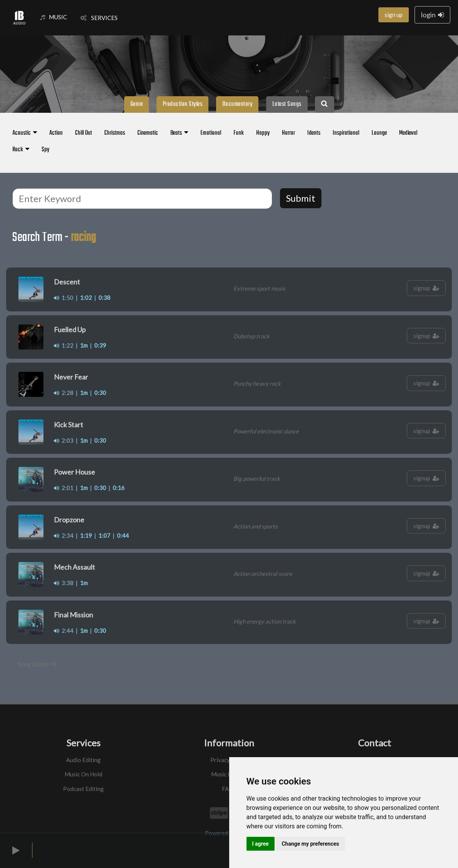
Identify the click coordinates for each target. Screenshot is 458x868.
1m (84, 345)
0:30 (100, 393)
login (432, 15)
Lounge (379, 133)
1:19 (86, 535)
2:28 (64, 393)
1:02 (86, 298)
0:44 (123, 535)
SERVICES (99, 18)
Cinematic (148, 133)
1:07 (104, 535)
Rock (21, 150)
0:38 (104, 298)
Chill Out (83, 133)
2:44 (64, 631)
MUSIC (53, 17)
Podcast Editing (83, 789)
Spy (45, 150)
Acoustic (25, 133)
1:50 (64, 298)
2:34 (64, 535)
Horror (288, 133)
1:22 (64, 345)
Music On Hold (83, 774)
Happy (263, 133)
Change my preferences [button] (310, 844)
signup (426, 288)
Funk (239, 133)
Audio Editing (83, 760)
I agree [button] (261, 844)
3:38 (64, 583)
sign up (394, 15)
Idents (314, 133)
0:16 (119, 488)
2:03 (64, 440)
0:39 (100, 345)
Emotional (211, 133)
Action (56, 133)
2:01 (64, 488)
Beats (179, 133)
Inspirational (346, 133)
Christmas (115, 133)
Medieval (408, 133)
